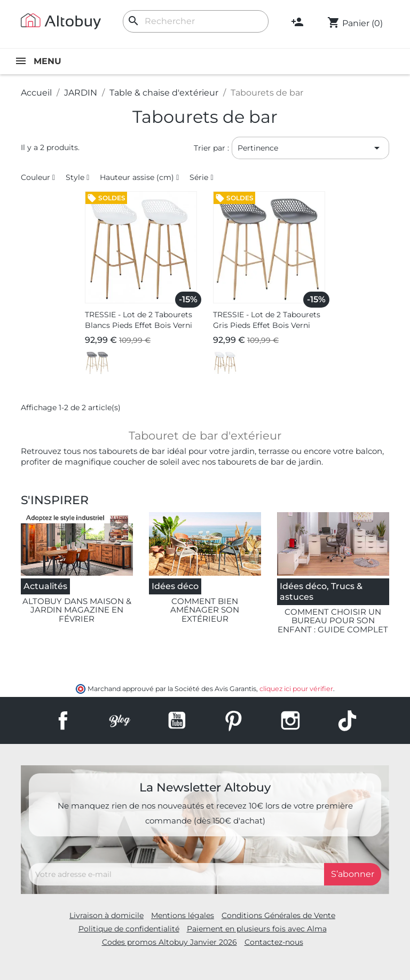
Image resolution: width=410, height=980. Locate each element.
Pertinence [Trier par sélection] (310, 148)
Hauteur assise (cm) (137, 177)
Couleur (36, 177)
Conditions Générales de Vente (278, 915)
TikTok (347, 720)
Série (199, 177)
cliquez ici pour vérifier (296, 689)
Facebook (63, 720)
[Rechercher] (196, 21)
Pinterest (233, 720)
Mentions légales (183, 915)
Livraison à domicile (107, 915)
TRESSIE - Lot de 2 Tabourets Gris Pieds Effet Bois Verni (267, 320)
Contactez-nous (274, 942)
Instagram (290, 720)
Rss (120, 720)
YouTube (177, 720)
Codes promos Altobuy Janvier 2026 (169, 942)
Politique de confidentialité (129, 929)
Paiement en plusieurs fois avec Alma (257, 929)
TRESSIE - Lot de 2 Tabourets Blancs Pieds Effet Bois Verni (139, 320)
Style (75, 177)
